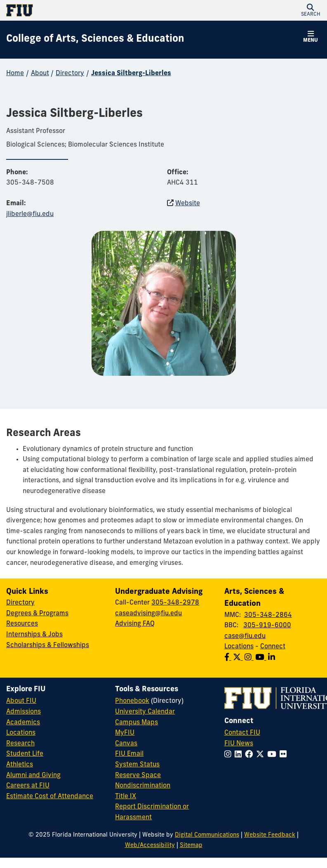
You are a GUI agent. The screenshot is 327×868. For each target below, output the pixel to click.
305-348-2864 (268, 615)
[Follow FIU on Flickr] (285, 755)
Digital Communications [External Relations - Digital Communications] (207, 835)
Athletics (20, 765)
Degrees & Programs (37, 614)
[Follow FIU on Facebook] (251, 755)
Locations (239, 647)
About (40, 74)
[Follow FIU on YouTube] (273, 755)
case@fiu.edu (245, 636)
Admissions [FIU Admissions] (24, 712)
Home (15, 74)
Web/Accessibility (150, 845)
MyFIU (125, 733)
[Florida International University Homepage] (85, 10)
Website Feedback (270, 835)
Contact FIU (242, 733)
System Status (137, 765)
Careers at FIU (28, 786)
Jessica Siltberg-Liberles (131, 74)
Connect (273, 647)
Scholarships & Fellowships (48, 645)
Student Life (25, 754)
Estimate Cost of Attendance (50, 797)
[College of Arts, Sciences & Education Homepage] (95, 40)
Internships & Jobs (34, 635)
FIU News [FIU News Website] (239, 744)
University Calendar (145, 712)
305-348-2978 (175, 603)
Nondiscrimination (143, 786)
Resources (22, 624)
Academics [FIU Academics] (23, 723)
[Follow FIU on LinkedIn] (240, 755)
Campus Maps (136, 723)
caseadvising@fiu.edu (148, 614)
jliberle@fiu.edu (30, 214)
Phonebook (132, 701)
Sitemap (191, 845)
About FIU (21, 701)
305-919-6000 (267, 626)
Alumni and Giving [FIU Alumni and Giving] (33, 776)
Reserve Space (138, 776)
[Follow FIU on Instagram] (229, 755)
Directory (70, 74)
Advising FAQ (135, 624)
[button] (311, 10)
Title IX (126, 797)
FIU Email (129, 754)
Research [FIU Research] (20, 744)
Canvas (126, 744)
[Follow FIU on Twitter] (262, 755)
